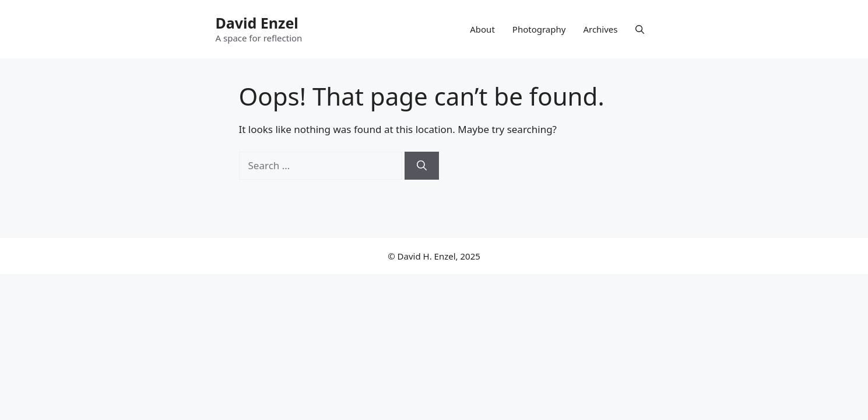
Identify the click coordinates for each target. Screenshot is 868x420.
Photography (539, 29)
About (482, 29)
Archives (600, 29)
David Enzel (257, 23)
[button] (640, 29)
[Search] (422, 166)
